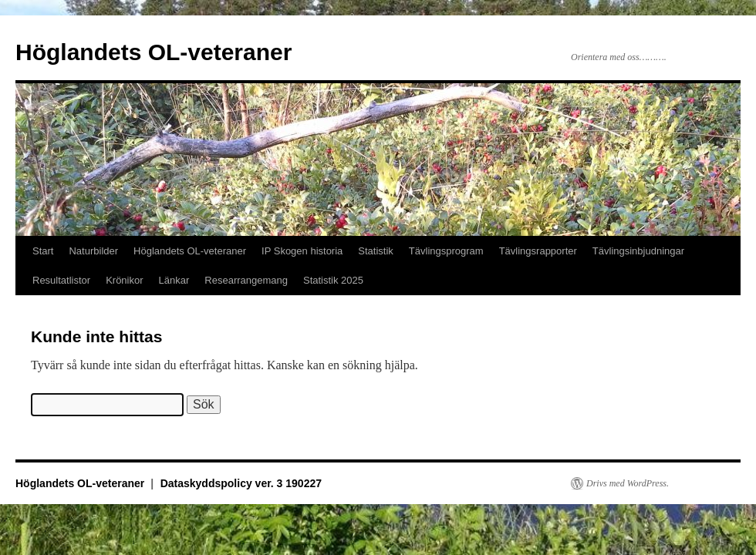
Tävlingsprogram (446, 251)
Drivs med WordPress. (628, 483)
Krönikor (124, 280)
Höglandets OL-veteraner (154, 52)
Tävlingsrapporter (538, 251)
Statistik (376, 251)
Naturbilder (93, 251)
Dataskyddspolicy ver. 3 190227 (241, 483)
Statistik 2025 (333, 280)
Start (43, 251)
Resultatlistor (61, 280)
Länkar (174, 280)
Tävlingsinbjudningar (638, 251)
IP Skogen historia (302, 251)
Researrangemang (246, 280)
